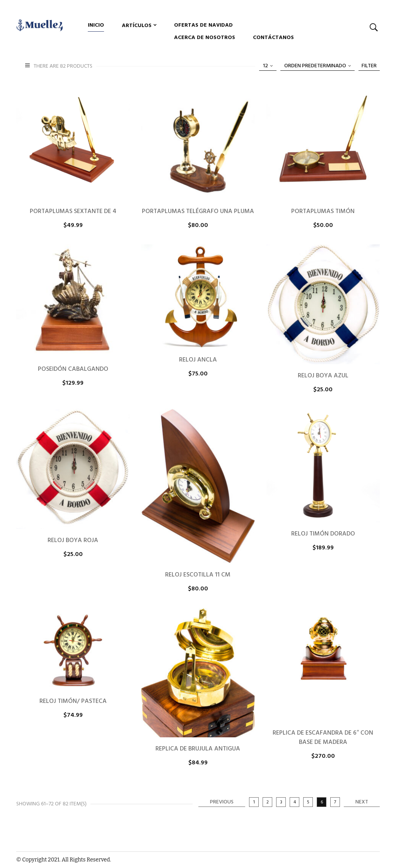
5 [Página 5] (308, 802)
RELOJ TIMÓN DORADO (323, 534)
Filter (369, 66)
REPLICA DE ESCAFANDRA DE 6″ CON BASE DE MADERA (323, 738)
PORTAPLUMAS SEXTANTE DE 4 (73, 211)
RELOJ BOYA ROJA (73, 541)
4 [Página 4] (295, 802)
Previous (222, 802)
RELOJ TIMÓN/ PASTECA (73, 701)
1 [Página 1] (254, 802)
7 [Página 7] (335, 802)
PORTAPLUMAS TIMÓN (323, 211)
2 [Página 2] (268, 802)
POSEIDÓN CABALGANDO (73, 369)
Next (362, 802)
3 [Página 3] (281, 802)
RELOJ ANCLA (198, 360)
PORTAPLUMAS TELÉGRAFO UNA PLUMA (198, 211)
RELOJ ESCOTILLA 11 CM (198, 575)
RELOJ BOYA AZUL (323, 376)
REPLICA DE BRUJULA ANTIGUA (198, 749)
